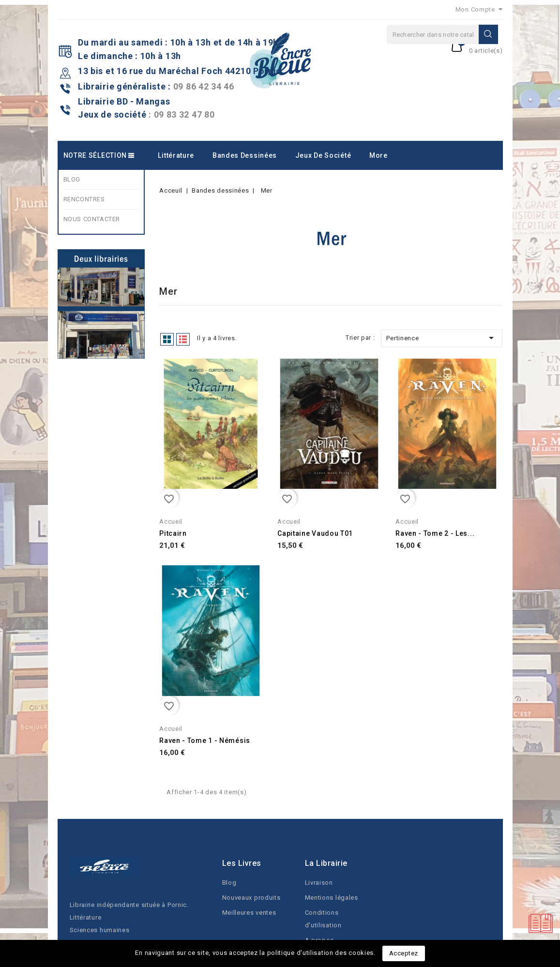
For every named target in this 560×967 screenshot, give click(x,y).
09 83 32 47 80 (184, 114)
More (378, 155)
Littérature (176, 155)
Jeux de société (323, 155)
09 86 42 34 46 (204, 86)
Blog (229, 883)
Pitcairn (173, 533)
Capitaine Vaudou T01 (315, 533)
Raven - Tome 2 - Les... (435, 533)
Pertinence (442, 338)
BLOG (72, 179)
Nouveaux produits (251, 898)
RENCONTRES (84, 199)
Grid (167, 339)
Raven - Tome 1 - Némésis (205, 740)
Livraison (319, 883)
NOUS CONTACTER (92, 219)
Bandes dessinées (245, 155)
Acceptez (404, 953)
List (183, 339)
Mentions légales (332, 898)
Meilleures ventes (249, 913)
